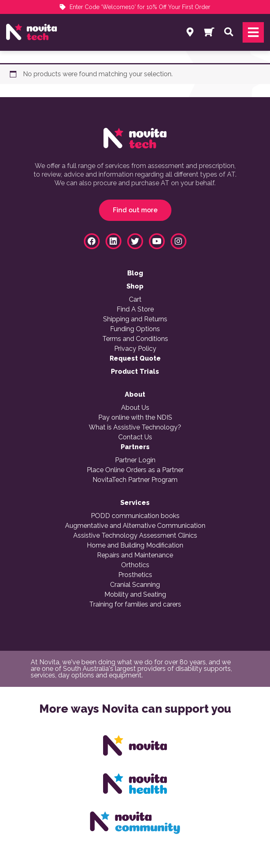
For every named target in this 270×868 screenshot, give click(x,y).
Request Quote (135, 359)
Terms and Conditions (135, 339)
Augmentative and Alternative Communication (135, 526)
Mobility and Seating (135, 595)
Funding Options (135, 329)
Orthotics (135, 565)
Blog (135, 273)
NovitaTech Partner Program (135, 480)
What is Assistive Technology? (135, 427)
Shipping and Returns (135, 319)
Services (135, 503)
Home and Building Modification (135, 545)
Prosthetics (135, 575)
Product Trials (135, 372)
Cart (135, 300)
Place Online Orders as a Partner (135, 470)
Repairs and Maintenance (135, 555)
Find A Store (135, 309)
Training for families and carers (135, 604)
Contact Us (135, 437)
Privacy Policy (135, 349)
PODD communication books (135, 516)
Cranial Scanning (135, 585)
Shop (135, 286)
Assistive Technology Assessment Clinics (135, 536)
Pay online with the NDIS (135, 418)
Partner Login (135, 460)
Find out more (135, 210)
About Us (135, 408)
